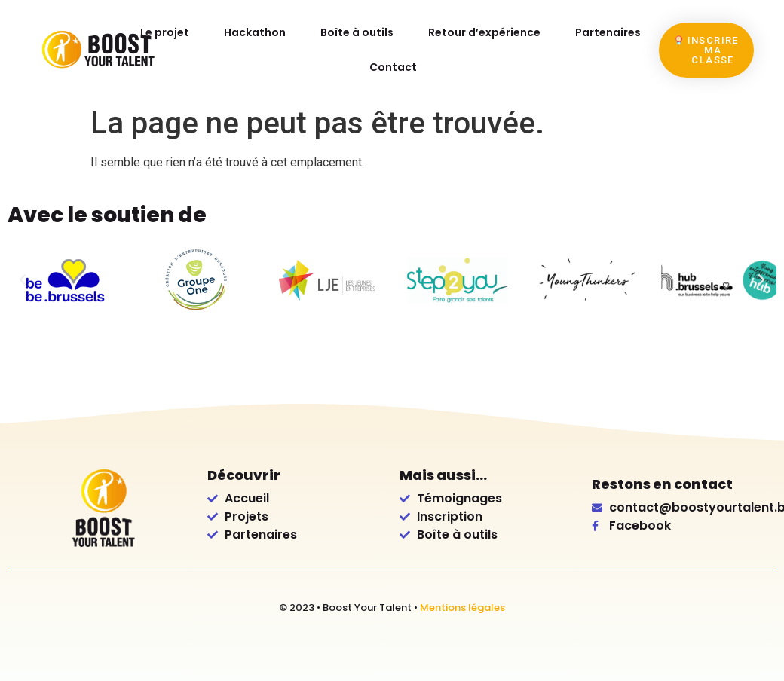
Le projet (165, 32)
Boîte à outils (357, 32)
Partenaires (608, 32)
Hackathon (256, 32)
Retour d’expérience (484, 32)
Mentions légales (462, 608)
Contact (393, 67)
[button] (23, 280)
